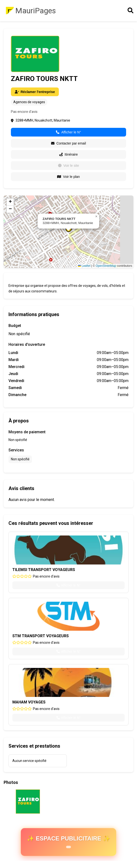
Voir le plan (68, 177)
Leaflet (84, 266)
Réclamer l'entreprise (35, 92)
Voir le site (69, 166)
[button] (96, 217)
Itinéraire (68, 154)
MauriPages (36, 11)
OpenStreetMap (106, 266)
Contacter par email (68, 143)
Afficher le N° (68, 132)
